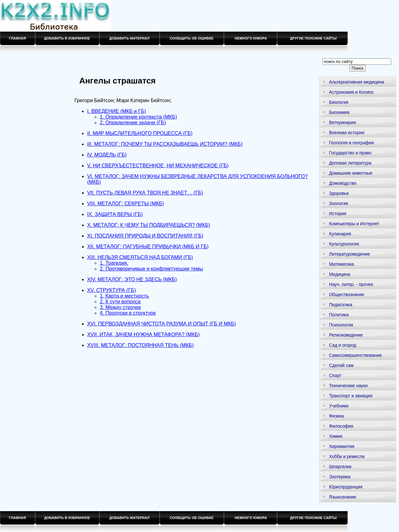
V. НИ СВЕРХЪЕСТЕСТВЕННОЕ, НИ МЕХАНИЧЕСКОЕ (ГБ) (158, 166)
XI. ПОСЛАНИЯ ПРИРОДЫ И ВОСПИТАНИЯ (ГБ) (145, 236)
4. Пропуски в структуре (128, 313)
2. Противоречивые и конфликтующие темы (151, 269)
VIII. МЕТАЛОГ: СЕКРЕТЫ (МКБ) (126, 204)
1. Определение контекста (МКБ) (138, 117)
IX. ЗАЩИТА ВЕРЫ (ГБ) (115, 214)
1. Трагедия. (114, 263)
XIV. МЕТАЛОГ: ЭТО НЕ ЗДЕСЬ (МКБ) (132, 279)
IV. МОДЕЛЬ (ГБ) (107, 155)
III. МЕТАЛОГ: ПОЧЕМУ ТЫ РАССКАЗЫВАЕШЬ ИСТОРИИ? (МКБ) (165, 144)
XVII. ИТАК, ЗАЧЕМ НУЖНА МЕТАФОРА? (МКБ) (143, 334)
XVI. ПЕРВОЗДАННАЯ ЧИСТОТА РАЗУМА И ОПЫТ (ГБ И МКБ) (161, 324)
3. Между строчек (120, 307)
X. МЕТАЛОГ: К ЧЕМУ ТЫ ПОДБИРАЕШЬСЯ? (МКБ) (149, 225)
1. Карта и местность (124, 296)
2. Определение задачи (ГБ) (133, 123)
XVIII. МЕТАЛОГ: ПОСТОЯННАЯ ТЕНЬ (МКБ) (140, 345)
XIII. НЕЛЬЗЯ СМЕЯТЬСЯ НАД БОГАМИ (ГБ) (140, 257)
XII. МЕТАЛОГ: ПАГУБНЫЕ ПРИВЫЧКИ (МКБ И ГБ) (148, 247)
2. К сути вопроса (120, 302)
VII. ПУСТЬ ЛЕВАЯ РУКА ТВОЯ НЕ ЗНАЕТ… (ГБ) (145, 193)
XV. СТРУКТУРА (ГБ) (111, 290)
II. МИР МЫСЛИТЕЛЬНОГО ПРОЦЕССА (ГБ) (140, 133)
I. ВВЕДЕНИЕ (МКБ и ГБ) (117, 111)
